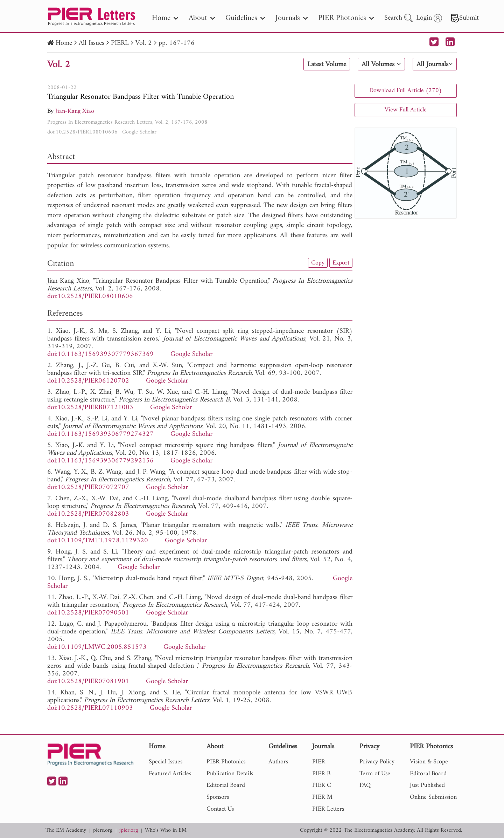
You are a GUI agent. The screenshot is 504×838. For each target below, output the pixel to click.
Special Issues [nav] (166, 762)
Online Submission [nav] (433, 797)
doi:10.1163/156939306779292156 (100, 461)
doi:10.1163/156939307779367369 (100, 354)
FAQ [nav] (365, 785)
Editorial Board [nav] (226, 785)
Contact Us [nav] (220, 809)
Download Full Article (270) (405, 91)
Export (341, 263)
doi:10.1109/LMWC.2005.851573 (97, 647)
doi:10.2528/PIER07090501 (88, 613)
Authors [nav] (278, 762)
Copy (318, 263)
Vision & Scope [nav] (429, 762)
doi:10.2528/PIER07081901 (88, 682)
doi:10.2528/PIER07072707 (88, 487)
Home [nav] (165, 18)
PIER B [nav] (321, 774)
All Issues (92, 43)
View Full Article (406, 110)
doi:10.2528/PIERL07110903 (90, 708)
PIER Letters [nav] (328, 809)
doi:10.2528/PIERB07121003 (90, 408)
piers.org (103, 830)
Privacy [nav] (369, 747)
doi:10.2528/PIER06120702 (88, 381)
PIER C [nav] (322, 785)
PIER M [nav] (322, 797)
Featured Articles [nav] (170, 774)
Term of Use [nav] (375, 774)
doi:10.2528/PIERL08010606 (82, 132)
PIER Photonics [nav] (346, 18)
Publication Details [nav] (230, 774)
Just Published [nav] (427, 785)
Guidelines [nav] (245, 18)
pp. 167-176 (177, 43)
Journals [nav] (292, 18)
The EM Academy (66, 830)
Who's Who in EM (166, 830)
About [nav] (202, 18)
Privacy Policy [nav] (377, 762)
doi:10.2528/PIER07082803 (88, 514)
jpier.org (129, 830)
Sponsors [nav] (218, 797)
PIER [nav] (319, 762)
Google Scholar (139, 132)
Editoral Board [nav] (428, 774)
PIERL (120, 43)
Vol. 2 (144, 43)
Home (64, 43)
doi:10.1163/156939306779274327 (100, 434)
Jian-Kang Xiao (75, 111)
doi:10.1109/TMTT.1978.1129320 (98, 541)
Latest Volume (327, 64)
